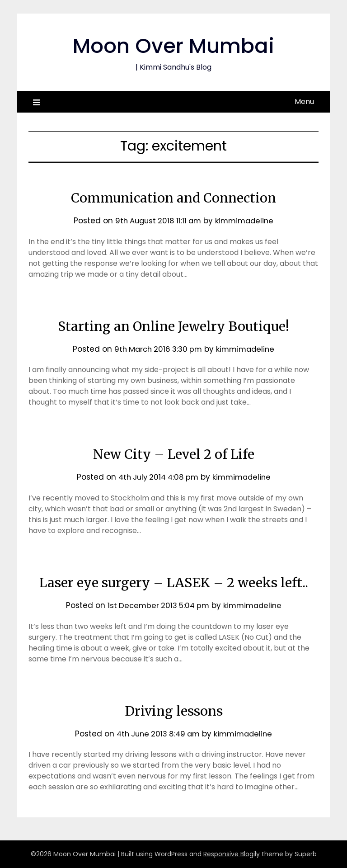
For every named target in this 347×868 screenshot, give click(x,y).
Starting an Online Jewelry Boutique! (174, 326)
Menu (304, 101)
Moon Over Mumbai (174, 45)
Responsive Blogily (232, 854)
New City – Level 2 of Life (174, 454)
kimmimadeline (246, 221)
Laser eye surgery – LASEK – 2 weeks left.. (174, 582)
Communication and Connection (173, 198)
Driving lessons (174, 711)
